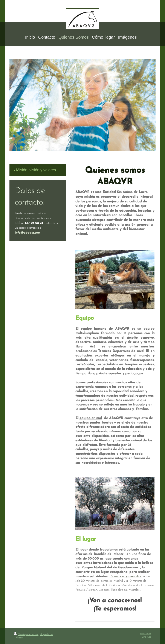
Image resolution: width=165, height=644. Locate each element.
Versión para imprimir (26, 635)
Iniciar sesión (145, 634)
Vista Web (147, 637)
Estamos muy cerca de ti (126, 577)
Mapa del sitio (47, 635)
